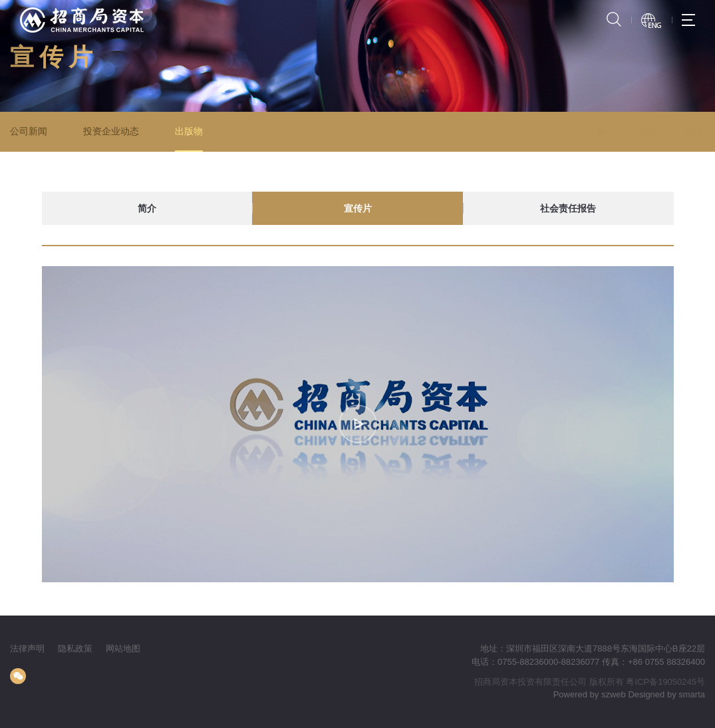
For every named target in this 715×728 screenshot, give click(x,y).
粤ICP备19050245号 (665, 682)
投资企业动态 (110, 131)
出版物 (188, 131)
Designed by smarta (666, 694)
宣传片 (678, 132)
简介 (147, 208)
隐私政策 (75, 648)
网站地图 (123, 648)
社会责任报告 (568, 208)
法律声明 (27, 648)
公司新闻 (29, 131)
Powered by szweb (590, 694)
